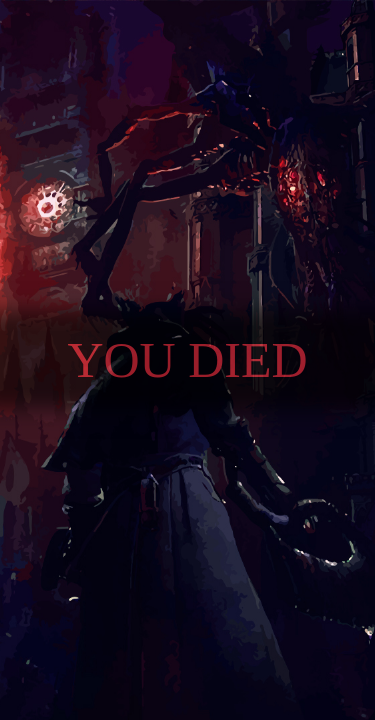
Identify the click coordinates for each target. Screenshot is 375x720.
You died (187, 360)
